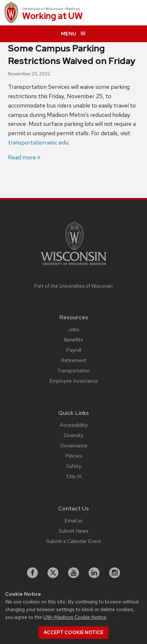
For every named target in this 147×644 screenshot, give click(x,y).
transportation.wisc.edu (38, 142)
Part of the (73, 286)
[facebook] (32, 573)
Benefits (73, 340)
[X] (53, 573)
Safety (74, 466)
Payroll (74, 350)
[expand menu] (73, 34)
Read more (22, 157)
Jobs (74, 329)
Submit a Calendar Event (74, 541)
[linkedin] (94, 573)
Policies (74, 456)
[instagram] (115, 573)
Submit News (74, 531)
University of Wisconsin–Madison (51, 9)
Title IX (73, 476)
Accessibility (74, 425)
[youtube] (73, 573)
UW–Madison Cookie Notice (75, 617)
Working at (52, 16)
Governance (74, 446)
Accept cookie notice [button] (73, 632)
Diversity (73, 435)
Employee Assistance (74, 381)
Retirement (74, 360)
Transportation (73, 371)
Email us (74, 521)
